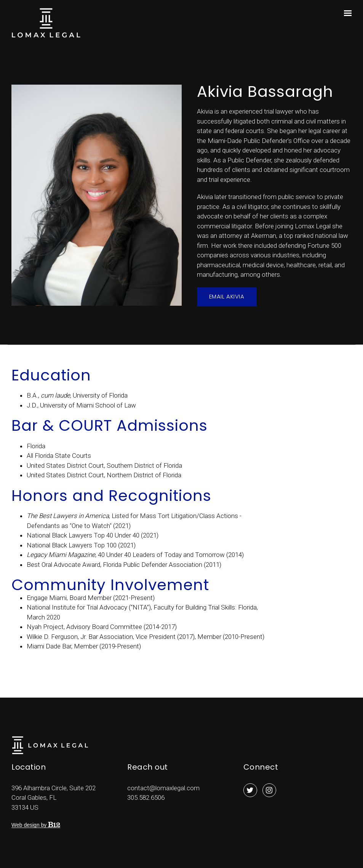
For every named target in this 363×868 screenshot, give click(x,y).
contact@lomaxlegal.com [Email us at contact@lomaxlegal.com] (163, 788)
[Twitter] (250, 790)
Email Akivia (227, 296)
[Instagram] (269, 790)
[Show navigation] (346, 13)
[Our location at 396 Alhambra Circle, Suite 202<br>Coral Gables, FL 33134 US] (54, 798)
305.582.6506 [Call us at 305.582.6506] (146, 797)
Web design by (36, 825)
